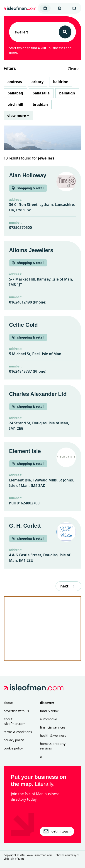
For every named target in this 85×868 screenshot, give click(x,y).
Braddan (40, 104)
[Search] (65, 32)
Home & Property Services (53, 746)
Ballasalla (41, 93)
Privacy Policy (14, 740)
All (42, 756)
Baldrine (61, 82)
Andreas (15, 82)
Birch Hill (15, 104)
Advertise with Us (16, 711)
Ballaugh (67, 93)
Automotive (48, 719)
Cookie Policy (13, 748)
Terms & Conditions (18, 732)
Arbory (38, 82)
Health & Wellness (53, 735)
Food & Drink (49, 711)
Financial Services (52, 727)
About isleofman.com (15, 721)
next (68, 586)
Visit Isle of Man (14, 859)
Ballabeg (15, 93)
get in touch (57, 831)
